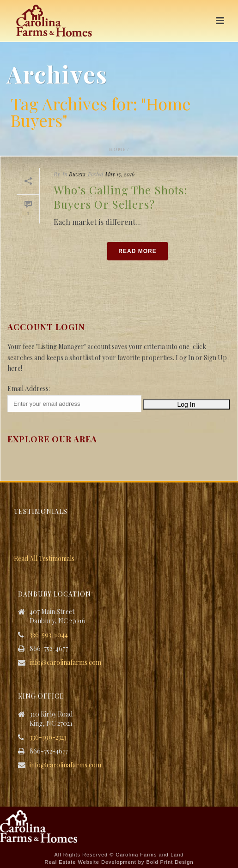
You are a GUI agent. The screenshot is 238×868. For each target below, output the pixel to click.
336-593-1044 (49, 635)
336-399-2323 (48, 737)
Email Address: (29, 389)
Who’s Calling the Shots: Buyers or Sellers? (121, 197)
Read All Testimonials (44, 558)
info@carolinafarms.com (65, 663)
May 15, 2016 (120, 174)
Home (117, 149)
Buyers (77, 174)
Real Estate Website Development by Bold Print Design (119, 862)
